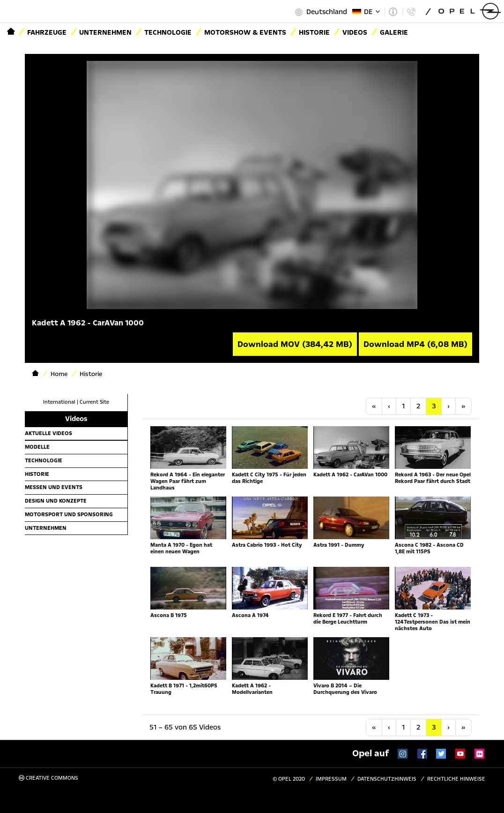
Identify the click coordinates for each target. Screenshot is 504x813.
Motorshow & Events (245, 32)
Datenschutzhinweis (387, 779)
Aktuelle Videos (48, 433)
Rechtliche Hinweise (456, 779)
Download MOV (295, 344)
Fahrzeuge (47, 32)
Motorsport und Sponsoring (69, 514)
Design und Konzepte (56, 501)
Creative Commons (48, 778)
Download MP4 (415, 344)
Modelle (37, 447)
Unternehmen (105, 32)
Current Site (94, 402)
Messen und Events (54, 487)
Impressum (331, 779)
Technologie (168, 32)
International (59, 402)
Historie (37, 474)
